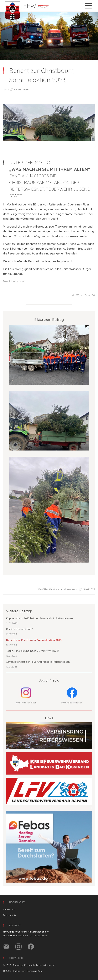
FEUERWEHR (22, 89)
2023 (6, 89)
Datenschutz (10, 915)
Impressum (9, 909)
